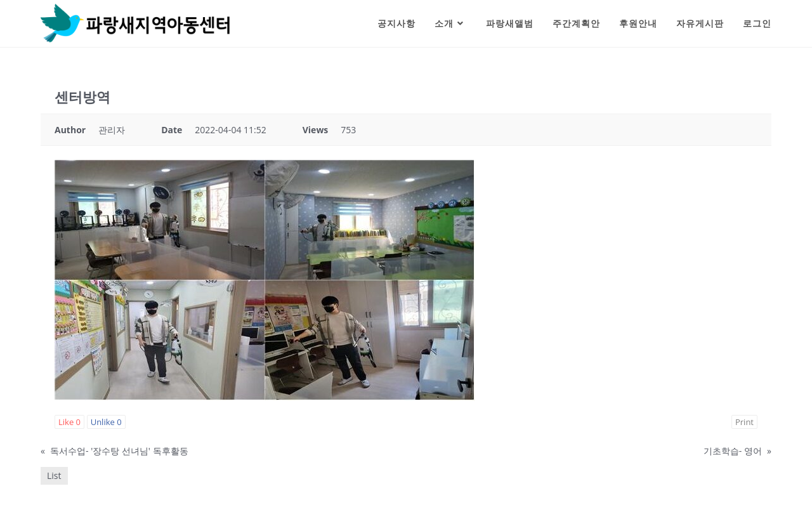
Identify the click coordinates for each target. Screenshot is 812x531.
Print (744, 422)
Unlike (106, 422)
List (54, 475)
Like (69, 422)
